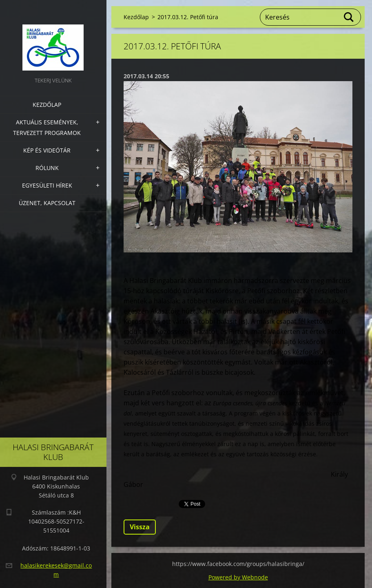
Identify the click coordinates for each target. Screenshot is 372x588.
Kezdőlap (47, 105)
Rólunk (47, 168)
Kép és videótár (47, 150)
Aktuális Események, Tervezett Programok (47, 127)
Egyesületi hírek (47, 185)
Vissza (140, 527)
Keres (349, 17)
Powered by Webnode (238, 577)
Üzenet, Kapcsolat (47, 203)
